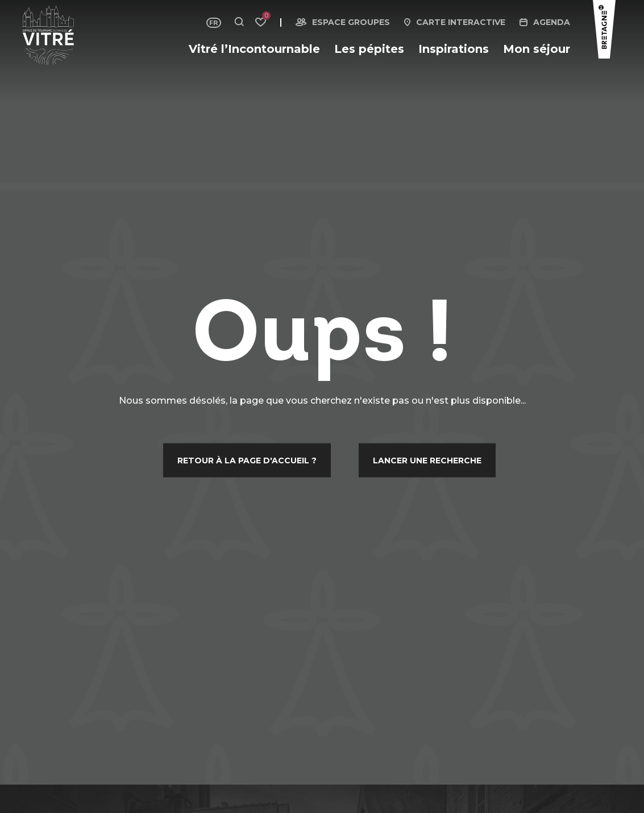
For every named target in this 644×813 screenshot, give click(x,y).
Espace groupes (351, 22)
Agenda (552, 22)
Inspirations (454, 49)
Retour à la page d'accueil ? (247, 460)
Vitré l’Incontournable (254, 49)
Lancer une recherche (427, 460)
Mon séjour (537, 49)
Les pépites (369, 49)
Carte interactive (461, 22)
